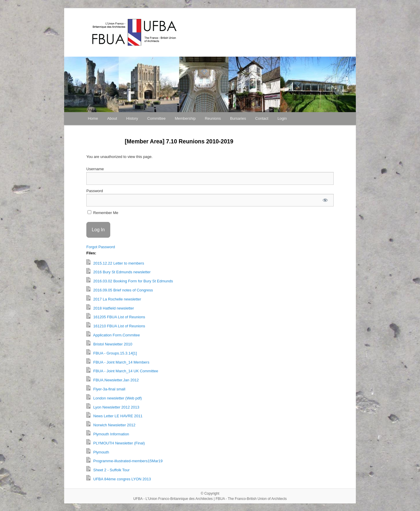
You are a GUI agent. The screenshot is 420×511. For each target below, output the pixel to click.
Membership (185, 118)
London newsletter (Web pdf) (114, 397)
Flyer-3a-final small (106, 388)
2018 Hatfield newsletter (110, 307)
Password (95, 191)
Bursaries (238, 118)
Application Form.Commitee (113, 334)
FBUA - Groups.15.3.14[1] (112, 352)
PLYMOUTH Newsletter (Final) (116, 442)
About (112, 118)
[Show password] (325, 200)
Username (95, 169)
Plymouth (98, 451)
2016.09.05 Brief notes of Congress (120, 289)
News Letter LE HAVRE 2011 (114, 415)
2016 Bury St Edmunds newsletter (118, 271)
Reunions (213, 118)
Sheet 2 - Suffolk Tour (108, 469)
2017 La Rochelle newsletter (114, 298)
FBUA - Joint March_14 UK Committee (122, 370)
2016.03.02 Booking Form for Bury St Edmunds (130, 280)
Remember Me (103, 213)
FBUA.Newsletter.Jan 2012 (113, 379)
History (132, 118)
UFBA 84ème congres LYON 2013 (119, 478)
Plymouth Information (108, 433)
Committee (156, 118)
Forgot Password (101, 247)
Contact (262, 118)
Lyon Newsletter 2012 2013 (113, 406)
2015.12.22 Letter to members (115, 262)
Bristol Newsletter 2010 (109, 343)
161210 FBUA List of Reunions (116, 325)
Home (93, 118)
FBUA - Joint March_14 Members (118, 361)
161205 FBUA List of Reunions (116, 316)
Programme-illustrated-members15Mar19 (124, 460)
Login (282, 118)
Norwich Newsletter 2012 (111, 424)
